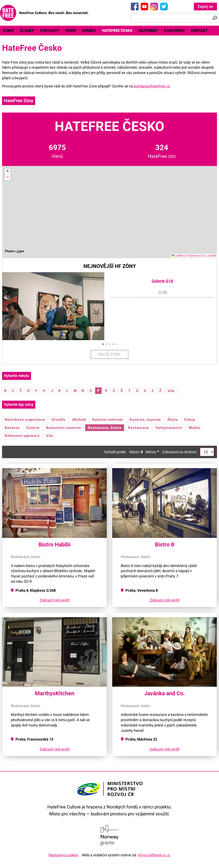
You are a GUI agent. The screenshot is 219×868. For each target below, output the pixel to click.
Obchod (79, 420)
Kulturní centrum (108, 420)
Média (195, 428)
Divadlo (59, 420)
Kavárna (12, 428)
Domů (8, 30)
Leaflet (177, 256)
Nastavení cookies (63, 855)
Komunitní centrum (64, 428)
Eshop (190, 420)
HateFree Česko (117, 30)
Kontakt (199, 30)
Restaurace (138, 428)
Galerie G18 (162, 281)
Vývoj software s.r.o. (154, 855)
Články (27, 30)
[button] (8, 171)
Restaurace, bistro (105, 428)
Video (71, 30)
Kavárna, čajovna (145, 420)
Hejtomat (148, 30)
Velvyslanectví (169, 428)
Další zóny (109, 354)
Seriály (89, 30)
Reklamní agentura (22, 436)
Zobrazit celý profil (54, 600)
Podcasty (50, 30)
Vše (171, 391)
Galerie (33, 428)
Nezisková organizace (25, 420)
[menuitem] (8, 31)
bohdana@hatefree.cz (152, 86)
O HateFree (174, 30)
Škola (173, 420)
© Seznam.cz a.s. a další (201, 256)
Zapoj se (205, 6)
